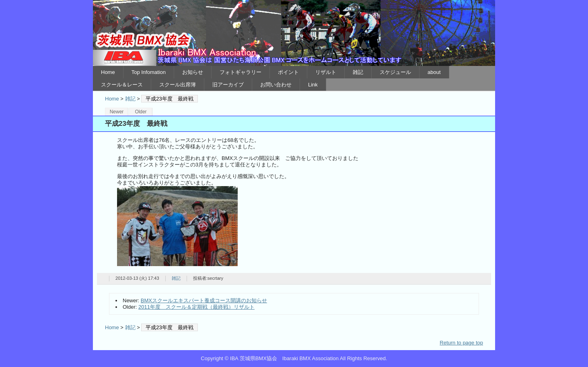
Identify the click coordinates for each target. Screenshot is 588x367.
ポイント (288, 72)
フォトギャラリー (241, 72)
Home (108, 72)
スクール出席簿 (178, 85)
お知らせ (193, 72)
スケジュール (395, 72)
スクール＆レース (122, 85)
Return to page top (461, 343)
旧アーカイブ (228, 85)
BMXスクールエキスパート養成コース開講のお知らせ (204, 300)
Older (141, 112)
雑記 (358, 72)
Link (313, 85)
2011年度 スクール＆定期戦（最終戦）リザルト (196, 307)
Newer (117, 112)
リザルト (326, 72)
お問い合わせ (276, 85)
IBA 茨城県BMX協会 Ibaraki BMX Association (294, 33)
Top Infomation (149, 72)
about (434, 72)
